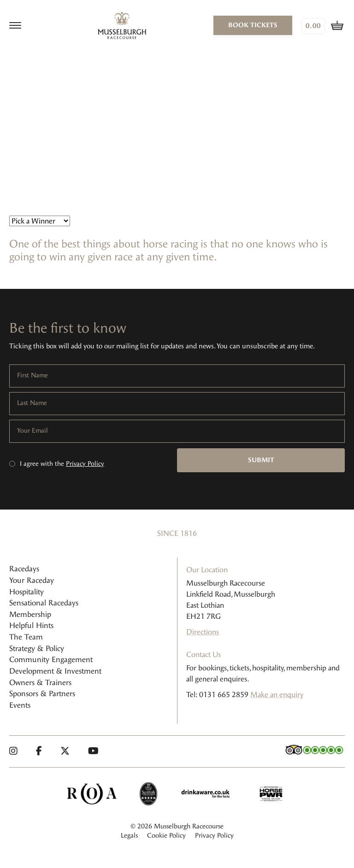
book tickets (253, 25)
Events (20, 705)
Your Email (32, 431)
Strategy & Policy (37, 648)
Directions (203, 632)
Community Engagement (51, 660)
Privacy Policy (85, 464)
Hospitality (27, 592)
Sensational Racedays (44, 603)
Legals (129, 836)
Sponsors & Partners (42, 694)
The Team (26, 637)
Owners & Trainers (40, 683)
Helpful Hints (31, 625)
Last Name (32, 403)
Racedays (24, 569)
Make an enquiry (277, 695)
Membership (30, 614)
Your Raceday (32, 580)
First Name (32, 375)
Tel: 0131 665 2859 (217, 695)
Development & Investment (55, 671)
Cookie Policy (166, 836)
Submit (261, 460)
